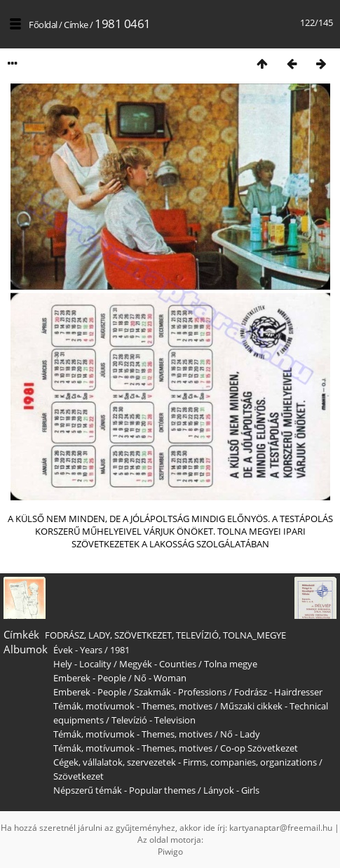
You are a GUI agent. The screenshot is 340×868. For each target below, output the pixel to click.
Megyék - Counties (158, 664)
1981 (120, 650)
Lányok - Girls (231, 790)
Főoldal (43, 25)
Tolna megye (231, 664)
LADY (99, 635)
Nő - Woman (160, 678)
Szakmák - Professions (180, 692)
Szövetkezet (79, 776)
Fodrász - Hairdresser (278, 692)
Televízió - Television (154, 720)
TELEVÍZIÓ (197, 635)
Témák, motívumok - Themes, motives (133, 706)
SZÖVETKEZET (143, 635)
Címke (76, 25)
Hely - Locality (82, 664)
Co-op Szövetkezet (259, 748)
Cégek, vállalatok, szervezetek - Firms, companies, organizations (185, 762)
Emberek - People (90, 678)
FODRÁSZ (64, 635)
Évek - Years (78, 650)
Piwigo (170, 852)
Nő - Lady (240, 734)
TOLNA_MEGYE (254, 635)
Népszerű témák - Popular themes (124, 790)
